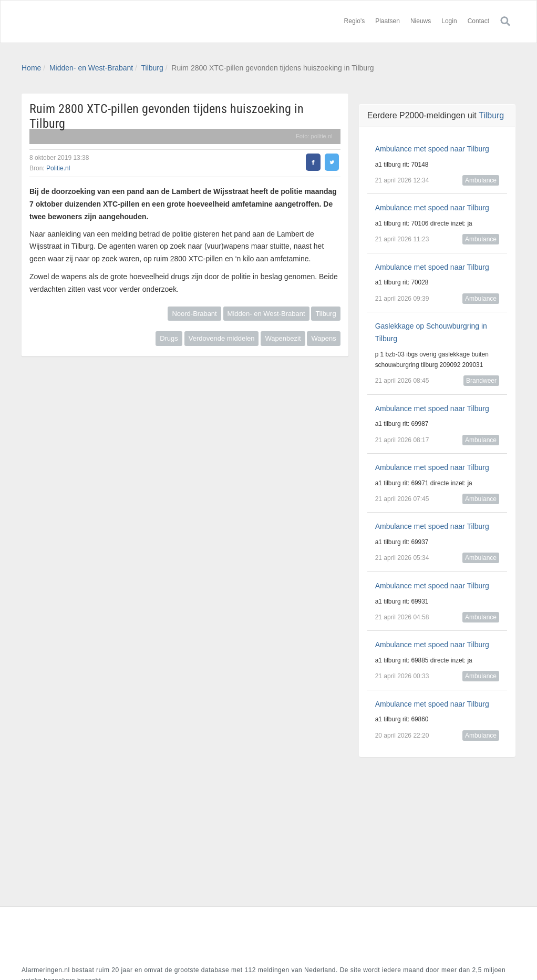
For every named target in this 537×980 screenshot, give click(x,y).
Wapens (323, 338)
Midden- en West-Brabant (91, 68)
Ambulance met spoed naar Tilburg (432, 149)
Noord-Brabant (194, 314)
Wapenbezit (283, 338)
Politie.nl (58, 168)
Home (31, 68)
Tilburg (152, 68)
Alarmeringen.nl (85, 22)
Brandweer (481, 381)
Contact (478, 21)
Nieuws (421, 21)
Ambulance (481, 180)
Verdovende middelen (222, 338)
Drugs (169, 338)
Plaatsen (388, 21)
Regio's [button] (355, 21)
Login (449, 21)
